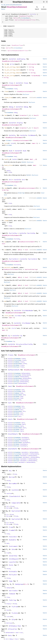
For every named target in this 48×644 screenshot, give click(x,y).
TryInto (15, 613)
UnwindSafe (13, 449)
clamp (6, 221)
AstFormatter (32, 64)
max (6, 198)
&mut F (35, 143)
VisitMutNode (27, 311)
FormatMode (35, 76)
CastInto (15, 490)
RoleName (16, 365)
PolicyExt (13, 575)
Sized (10, 172)
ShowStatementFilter (28, 20)
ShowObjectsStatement (23, 2)
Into (13, 549)
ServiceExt (13, 591)
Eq (9, 336)
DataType (16, 367)
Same (11, 581)
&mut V (12, 318)
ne (5, 250)
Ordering (5, 190)
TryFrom (15, 607)
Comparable (16, 503)
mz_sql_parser (5, 5)
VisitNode (26, 323)
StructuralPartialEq (24, 344)
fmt (6, 64)
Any (10, 471)
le (5, 285)
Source (3, 9)
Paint (11, 565)
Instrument (13, 546)
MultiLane (9, 623)
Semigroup (19, 584)
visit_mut (8, 316)
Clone (11, 83)
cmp (6, 188)
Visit (14, 328)
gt (5, 293)
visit (6, 328)
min (6, 209)
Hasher (15, 159)
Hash (11, 151)
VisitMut (18, 316)
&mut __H (33, 159)
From (11, 527)
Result (36, 115)
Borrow (12, 477)
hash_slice (8, 165)
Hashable (12, 540)
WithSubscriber (15, 626)
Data (10, 635)
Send (10, 386)
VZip (13, 619)
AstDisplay (21, 59)
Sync (10, 403)
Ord (10, 180)
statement (19, 5)
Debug (11, 107)
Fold (12, 143)
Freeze (11, 355)
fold (6, 143)
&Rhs (20, 250)
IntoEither (13, 556)
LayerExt (12, 562)
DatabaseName (18, 364)
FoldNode (32, 135)
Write (12, 64)
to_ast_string (10, 76)
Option (16, 18)
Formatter (23, 115)
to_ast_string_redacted (13, 73)
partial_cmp (9, 267)
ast (11, 5)
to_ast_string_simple (12, 67)
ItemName (16, 362)
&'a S (26, 584)
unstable (39, 98)
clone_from (8, 97)
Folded (8, 140)
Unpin (10, 419)
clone (6, 91)
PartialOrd (13, 259)
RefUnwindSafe (14, 370)
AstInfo (33, 14)
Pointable (13, 572)
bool (4, 244)
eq (5, 242)
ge (5, 301)
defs (14, 5)
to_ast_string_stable (12, 70)
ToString (12, 600)
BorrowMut (13, 483)
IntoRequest (14, 559)
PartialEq (13, 233)
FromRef (12, 530)
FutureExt (13, 537)
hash (6, 159)
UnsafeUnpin (13, 434)
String (31, 67)
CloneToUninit (15, 496)
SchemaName (25, 18)
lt (5, 277)
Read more (26, 94)
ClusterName (17, 360)
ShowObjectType (25, 16)
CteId (15, 383)
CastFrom (9, 493)
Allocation (13, 629)
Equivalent (16, 511)
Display (20, 123)
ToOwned (12, 594)
